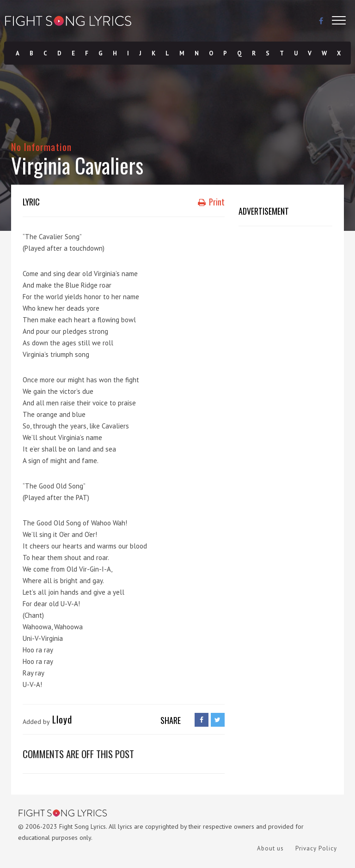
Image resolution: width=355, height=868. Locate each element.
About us (270, 848)
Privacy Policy (316, 848)
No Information (41, 147)
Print (211, 202)
